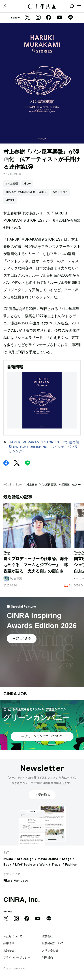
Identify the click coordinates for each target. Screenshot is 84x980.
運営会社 (47, 936)
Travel (56, 864)
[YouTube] (60, 18)
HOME (7, 485)
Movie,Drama (48, 859)
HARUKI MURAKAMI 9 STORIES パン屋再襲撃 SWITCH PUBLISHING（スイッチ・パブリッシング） (44, 447)
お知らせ (9, 950)
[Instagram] (38, 18)
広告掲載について (53, 943)
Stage (67, 859)
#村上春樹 (12, 184)
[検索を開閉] (72, 6)
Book (19, 485)
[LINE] (71, 18)
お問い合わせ (50, 950)
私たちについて (13, 936)
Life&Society (25, 864)
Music (8, 859)
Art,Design (25, 859)
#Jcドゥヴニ (60, 192)
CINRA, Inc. (22, 899)
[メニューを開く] (79, 6)
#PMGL (10, 200)
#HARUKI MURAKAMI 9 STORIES (26, 192)
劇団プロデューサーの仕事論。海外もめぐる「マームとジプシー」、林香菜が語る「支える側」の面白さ (36, 565)
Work (43, 864)
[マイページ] (5, 6)
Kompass (21, 880)
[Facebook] (49, 18)
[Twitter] (28, 18)
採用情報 (9, 943)
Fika (6, 880)
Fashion (71, 864)
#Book (27, 184)
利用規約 (47, 957)
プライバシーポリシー (17, 957)
